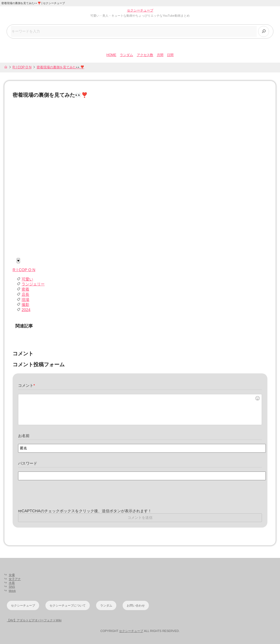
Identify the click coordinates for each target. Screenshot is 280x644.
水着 (12, 583)
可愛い (27, 279)
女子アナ (15, 579)
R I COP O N (22, 67)
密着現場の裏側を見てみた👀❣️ (60, 67)
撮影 (25, 305)
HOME (111, 55)
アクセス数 (145, 55)
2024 (26, 310)
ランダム (126, 55)
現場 (25, 300)
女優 (12, 575)
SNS (12, 587)
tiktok (12, 591)
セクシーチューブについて (68, 605)
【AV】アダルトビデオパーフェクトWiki (34, 620)
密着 (25, 289)
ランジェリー (33, 284)
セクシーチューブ (140, 10)
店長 (25, 294)
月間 (160, 55)
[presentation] (60, 498)
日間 (170, 55)
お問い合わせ (136, 605)
